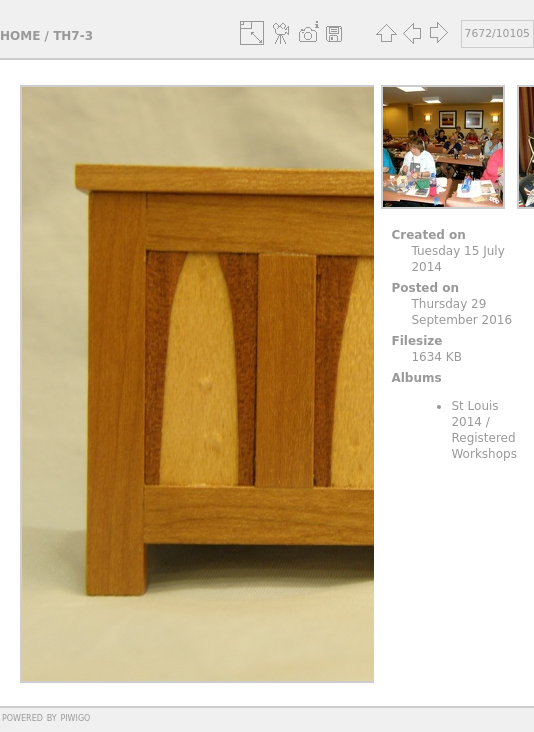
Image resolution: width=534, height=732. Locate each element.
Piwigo (75, 717)
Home (20, 36)
